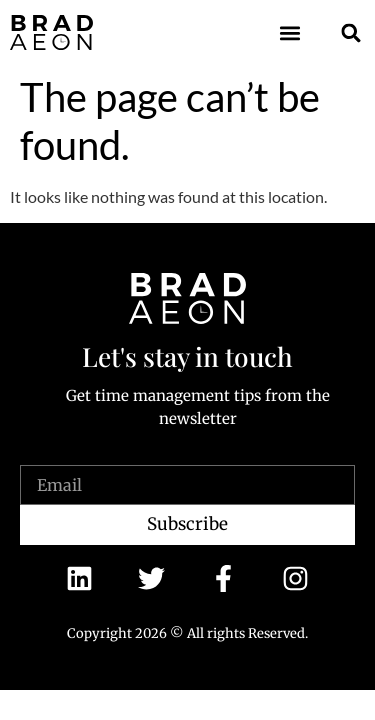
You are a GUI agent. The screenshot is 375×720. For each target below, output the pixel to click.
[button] (290, 32)
